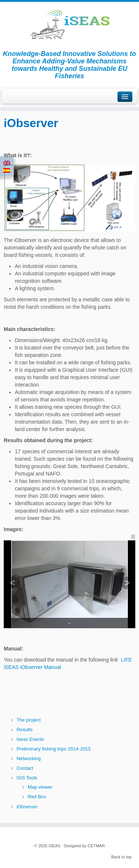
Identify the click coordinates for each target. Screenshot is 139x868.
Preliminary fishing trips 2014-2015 (54, 749)
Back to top (121, 857)
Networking (29, 758)
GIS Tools (27, 778)
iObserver (27, 807)
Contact (25, 768)
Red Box (37, 797)
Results (25, 730)
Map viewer (40, 787)
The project (29, 720)
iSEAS (54, 846)
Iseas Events (30, 739)
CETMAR (96, 846)
